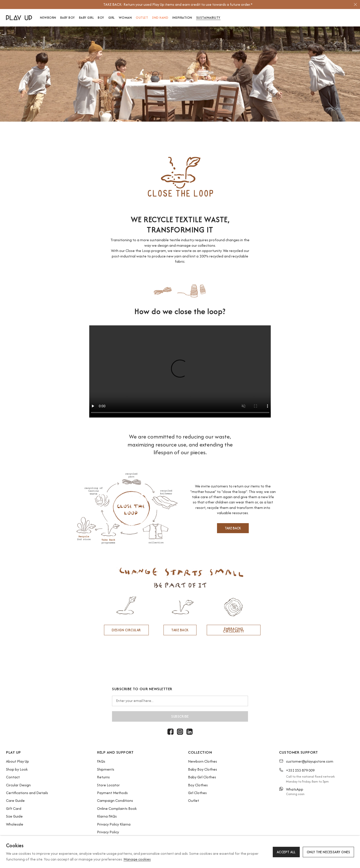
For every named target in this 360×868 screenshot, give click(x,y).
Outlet (193, 800)
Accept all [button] (286, 852)
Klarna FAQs (107, 816)
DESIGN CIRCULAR (126, 630)
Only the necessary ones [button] (328, 852)
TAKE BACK (180, 630)
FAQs (101, 761)
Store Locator (108, 785)
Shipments (106, 769)
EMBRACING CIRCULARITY (234, 630)
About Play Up (17, 761)
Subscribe (180, 716)
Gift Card (14, 808)
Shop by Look (17, 769)
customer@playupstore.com (310, 761)
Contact (13, 777)
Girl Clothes (197, 793)
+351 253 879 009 (300, 770)
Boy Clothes (198, 785)
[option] (178, 4)
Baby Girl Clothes (202, 777)
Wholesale (15, 824)
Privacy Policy (108, 832)
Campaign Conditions (115, 800)
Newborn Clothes (202, 761)
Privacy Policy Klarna (114, 824)
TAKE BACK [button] (233, 528)
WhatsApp (295, 789)
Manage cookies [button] (137, 859)
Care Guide (15, 800)
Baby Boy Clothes (202, 769)
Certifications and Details (27, 793)
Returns (103, 777)
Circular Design (18, 785)
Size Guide (14, 816)
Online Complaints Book (117, 808)
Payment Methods (112, 793)
